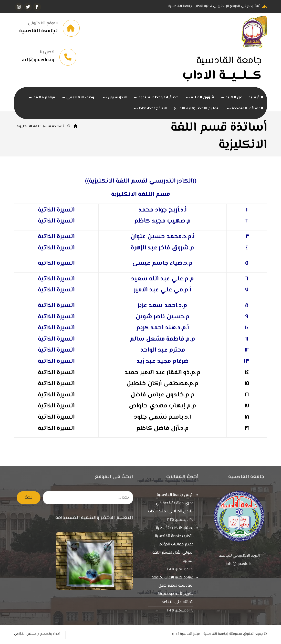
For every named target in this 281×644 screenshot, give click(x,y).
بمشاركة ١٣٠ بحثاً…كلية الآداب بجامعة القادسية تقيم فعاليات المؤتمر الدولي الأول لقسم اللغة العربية (173, 545)
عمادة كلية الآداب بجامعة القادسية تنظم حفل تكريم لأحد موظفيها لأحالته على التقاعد (173, 590)
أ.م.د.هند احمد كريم (163, 328)
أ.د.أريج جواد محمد (162, 210)
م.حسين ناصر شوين (163, 317)
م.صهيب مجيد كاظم (163, 222)
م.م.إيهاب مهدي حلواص (163, 407)
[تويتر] (28, 7)
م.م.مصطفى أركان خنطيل (162, 384)
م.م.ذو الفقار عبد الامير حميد (163, 373)
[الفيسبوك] (37, 7)
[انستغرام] (19, 7)
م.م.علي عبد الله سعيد (162, 279)
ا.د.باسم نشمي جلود (162, 418)
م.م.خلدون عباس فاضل (163, 395)
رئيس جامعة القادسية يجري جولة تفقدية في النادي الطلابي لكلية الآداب (171, 504)
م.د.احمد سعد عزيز (163, 306)
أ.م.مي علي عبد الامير (163, 291)
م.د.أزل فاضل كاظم (163, 429)
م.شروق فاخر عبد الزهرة (162, 248)
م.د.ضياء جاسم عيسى (162, 264)
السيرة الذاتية (56, 222)
